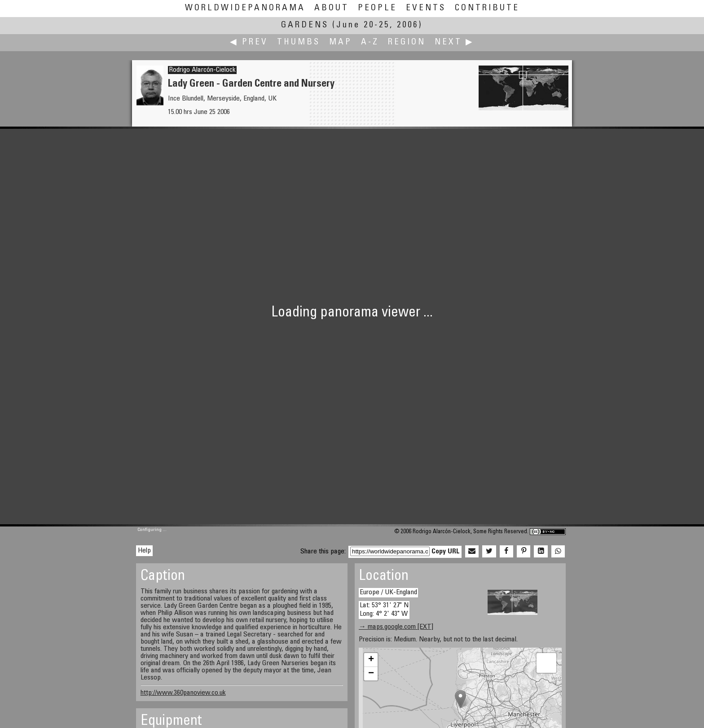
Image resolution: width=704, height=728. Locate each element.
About (332, 8)
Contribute (487, 8)
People (377, 8)
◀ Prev (249, 42)
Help (144, 551)
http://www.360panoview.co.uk (183, 693)
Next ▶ (454, 42)
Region (407, 42)
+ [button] (371, 660)
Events (426, 8)
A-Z (370, 42)
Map (341, 42)
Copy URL (446, 552)
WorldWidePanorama (245, 8)
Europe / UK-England (388, 592)
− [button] (371, 674)
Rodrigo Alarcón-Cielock (202, 70)
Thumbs (299, 42)
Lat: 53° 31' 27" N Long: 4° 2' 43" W (384, 610)
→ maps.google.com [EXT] (396, 627)
